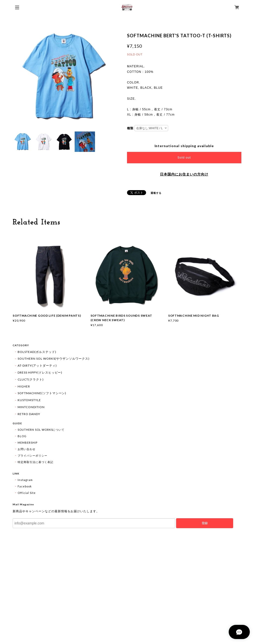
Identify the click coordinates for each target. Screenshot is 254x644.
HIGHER (24, 386)
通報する (156, 193)
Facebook (25, 486)
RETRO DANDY (29, 414)
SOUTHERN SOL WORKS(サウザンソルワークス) (54, 359)
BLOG (22, 436)
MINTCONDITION (31, 407)
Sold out (184, 158)
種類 (130, 128)
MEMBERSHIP (28, 443)
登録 (205, 523)
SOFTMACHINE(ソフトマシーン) (42, 393)
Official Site (27, 493)
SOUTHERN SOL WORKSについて (41, 430)
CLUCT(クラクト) (31, 379)
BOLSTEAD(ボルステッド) (37, 352)
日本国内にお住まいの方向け (184, 174)
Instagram (25, 480)
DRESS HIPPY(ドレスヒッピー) (40, 372)
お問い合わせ (27, 449)
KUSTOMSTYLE (29, 400)
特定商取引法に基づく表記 (35, 462)
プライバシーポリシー (32, 455)
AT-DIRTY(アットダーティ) (37, 365)
